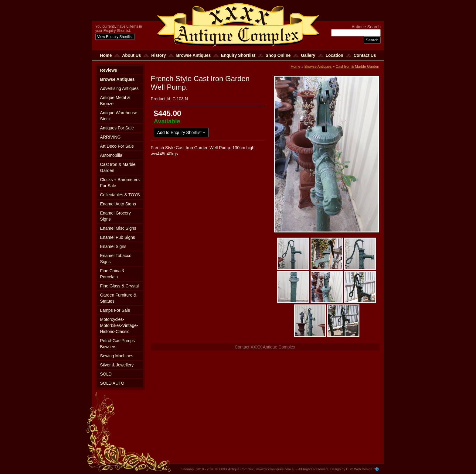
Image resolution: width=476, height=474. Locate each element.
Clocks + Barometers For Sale (120, 183)
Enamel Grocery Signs (116, 216)
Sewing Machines (117, 356)
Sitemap (188, 469)
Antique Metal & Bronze (115, 101)
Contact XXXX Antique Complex (265, 347)
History (158, 55)
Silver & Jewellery (117, 365)
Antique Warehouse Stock (119, 116)
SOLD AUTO (112, 383)
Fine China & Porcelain (112, 274)
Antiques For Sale (117, 128)
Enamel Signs (113, 246)
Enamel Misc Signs (118, 228)
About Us (131, 55)
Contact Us (365, 55)
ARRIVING (110, 137)
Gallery (308, 55)
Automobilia (111, 155)
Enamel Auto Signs (118, 204)
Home (106, 55)
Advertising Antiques (119, 88)
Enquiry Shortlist (238, 55)
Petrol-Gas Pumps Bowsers (117, 344)
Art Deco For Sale (117, 146)
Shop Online (278, 55)
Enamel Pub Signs (118, 237)
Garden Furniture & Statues (118, 298)
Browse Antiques (193, 55)
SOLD (106, 374)
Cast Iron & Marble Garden (118, 167)
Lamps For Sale (115, 310)
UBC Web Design (359, 469)
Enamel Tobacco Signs (116, 259)
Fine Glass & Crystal (120, 286)
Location (335, 55)
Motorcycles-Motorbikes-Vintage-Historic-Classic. (119, 325)
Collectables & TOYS (120, 195)
